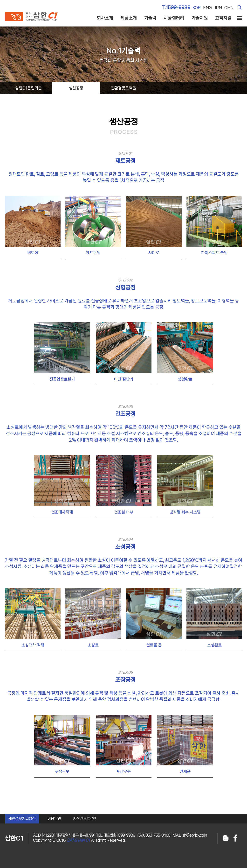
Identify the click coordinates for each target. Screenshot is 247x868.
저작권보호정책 (85, 819)
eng (207, 7)
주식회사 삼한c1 (31, 17)
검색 (240, 7)
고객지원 (223, 18)
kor (197, 7)
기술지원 (199, 18)
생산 (76, 88)
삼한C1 (28, 88)
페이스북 (235, 838)
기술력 (150, 18)
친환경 (123, 88)
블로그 (226, 838)
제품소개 (129, 18)
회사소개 (105, 18)
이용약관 (54, 819)
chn (229, 7)
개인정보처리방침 (22, 819)
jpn (218, 7)
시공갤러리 (174, 18)
